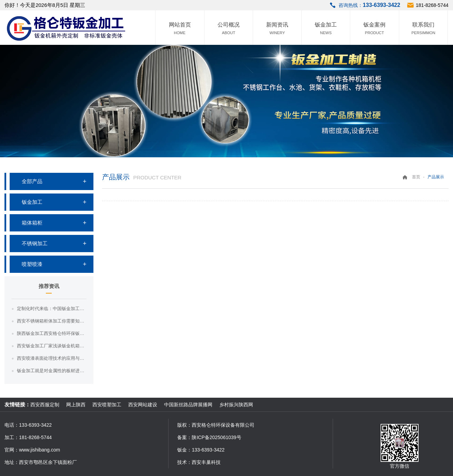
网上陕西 (76, 405)
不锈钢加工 (35, 243)
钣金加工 (32, 202)
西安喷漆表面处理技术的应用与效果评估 (52, 358)
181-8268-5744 (432, 5)
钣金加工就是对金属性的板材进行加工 (52, 371)
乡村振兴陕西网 (236, 405)
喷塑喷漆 (32, 264)
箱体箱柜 (32, 223)
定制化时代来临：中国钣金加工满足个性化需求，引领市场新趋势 (52, 309)
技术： (184, 462)
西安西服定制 (45, 405)
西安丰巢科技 (206, 462)
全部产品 (32, 181)
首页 (416, 177)
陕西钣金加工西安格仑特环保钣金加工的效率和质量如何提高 (52, 333)
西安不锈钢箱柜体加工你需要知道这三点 (52, 321)
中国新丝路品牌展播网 (188, 405)
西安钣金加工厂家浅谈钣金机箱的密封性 (52, 346)
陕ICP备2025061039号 (216, 437)
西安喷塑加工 (107, 405)
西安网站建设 (143, 405)
